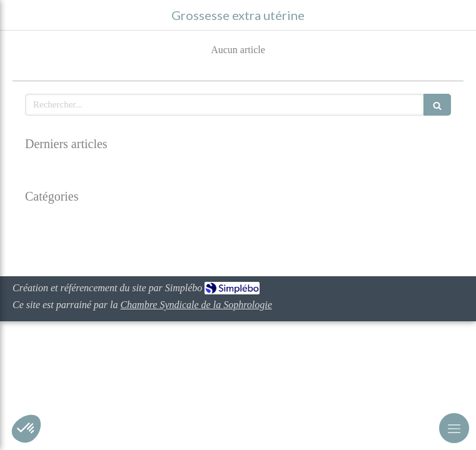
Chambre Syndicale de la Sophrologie (196, 305)
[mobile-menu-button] (454, 428)
